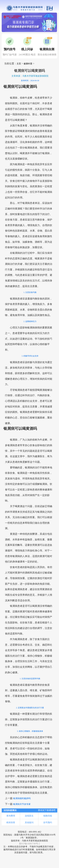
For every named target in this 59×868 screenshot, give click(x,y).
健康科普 (28, 64)
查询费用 (11, 816)
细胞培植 (48, 816)
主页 (19, 64)
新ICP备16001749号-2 (29, 844)
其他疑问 (29, 822)
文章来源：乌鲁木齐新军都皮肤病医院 (30, 76)
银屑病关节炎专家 (22, 804)
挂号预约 (48, 822)
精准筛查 (11, 822)
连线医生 (29, 816)
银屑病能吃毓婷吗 (22, 798)
